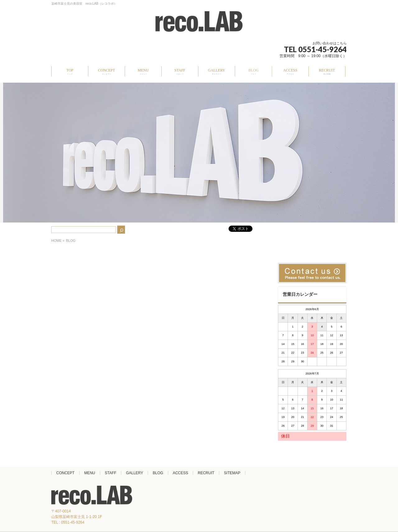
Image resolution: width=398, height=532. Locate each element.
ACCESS (180, 473)
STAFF (111, 473)
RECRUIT (206, 473)
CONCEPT (65, 473)
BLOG (158, 473)
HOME (56, 241)
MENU (90, 473)
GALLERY (134, 473)
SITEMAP (232, 473)
